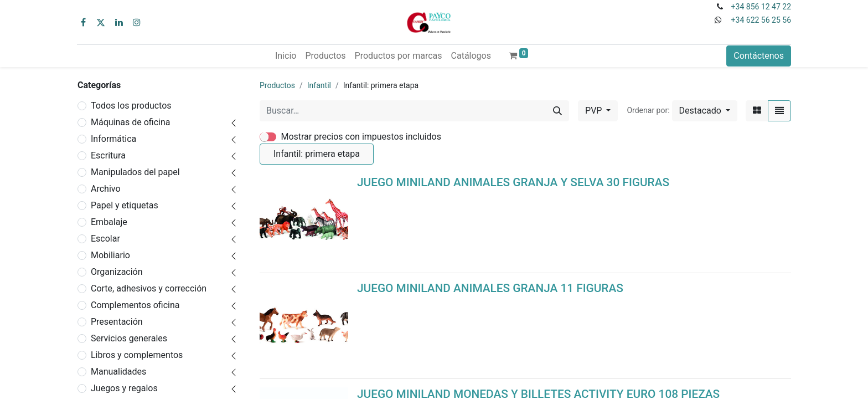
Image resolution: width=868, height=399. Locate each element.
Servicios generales (129, 338)
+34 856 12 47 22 (761, 7)
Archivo (106, 189)
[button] (705, 111)
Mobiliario (110, 255)
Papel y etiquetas (125, 205)
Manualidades (118, 372)
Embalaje (109, 222)
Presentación (117, 322)
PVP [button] (595, 111)
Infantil (319, 85)
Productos (277, 85)
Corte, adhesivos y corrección (149, 288)
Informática (113, 139)
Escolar (105, 239)
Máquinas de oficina (131, 122)
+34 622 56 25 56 (761, 20)
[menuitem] (286, 56)
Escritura (108, 155)
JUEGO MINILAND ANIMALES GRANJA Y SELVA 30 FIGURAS (513, 182)
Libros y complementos (137, 355)
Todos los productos (131, 106)
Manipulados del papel (135, 172)
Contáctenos (759, 56)
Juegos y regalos (124, 388)
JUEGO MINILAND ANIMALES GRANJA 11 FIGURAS (490, 288)
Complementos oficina (135, 305)
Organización (117, 272)
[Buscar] (557, 111)
